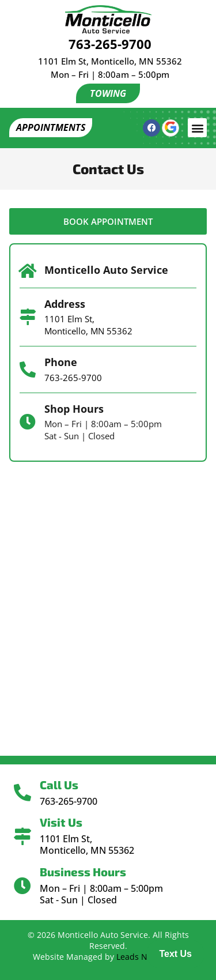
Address (65, 304)
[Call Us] (22, 793)
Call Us (59, 785)
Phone (61, 362)
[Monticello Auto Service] (28, 271)
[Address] (28, 317)
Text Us (175, 954)
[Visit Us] (22, 836)
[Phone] (28, 370)
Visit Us (61, 822)
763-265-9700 (110, 44)
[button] (197, 128)
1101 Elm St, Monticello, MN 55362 (110, 61)
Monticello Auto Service (106, 270)
